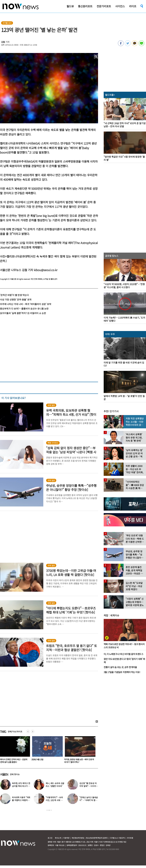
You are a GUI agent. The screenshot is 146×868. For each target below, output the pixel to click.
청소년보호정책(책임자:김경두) (97, 838)
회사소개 (58, 838)
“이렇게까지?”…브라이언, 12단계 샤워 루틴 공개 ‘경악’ (54, 800)
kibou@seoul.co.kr (46, 270)
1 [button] (47, 810)
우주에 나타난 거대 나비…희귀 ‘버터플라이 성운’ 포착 (26, 304)
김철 (3, 42)
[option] (47, 751)
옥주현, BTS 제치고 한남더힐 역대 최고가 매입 (21, 786)
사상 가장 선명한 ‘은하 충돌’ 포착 (16, 300)
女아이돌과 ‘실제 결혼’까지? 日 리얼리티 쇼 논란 (23, 313)
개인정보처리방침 (78, 838)
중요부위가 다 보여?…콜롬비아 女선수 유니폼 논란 (24, 309)
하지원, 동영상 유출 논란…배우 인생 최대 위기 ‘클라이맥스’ (80, 761)
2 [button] (49, 810)
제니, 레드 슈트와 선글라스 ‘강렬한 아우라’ (55, 785)
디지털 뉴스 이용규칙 (117, 838)
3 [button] (51, 810)
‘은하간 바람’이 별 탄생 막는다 (14, 295)
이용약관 (66, 838)
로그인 (50, 838)
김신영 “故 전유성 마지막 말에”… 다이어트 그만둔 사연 (89, 786)
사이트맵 (130, 838)
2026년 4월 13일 (38, 759)
